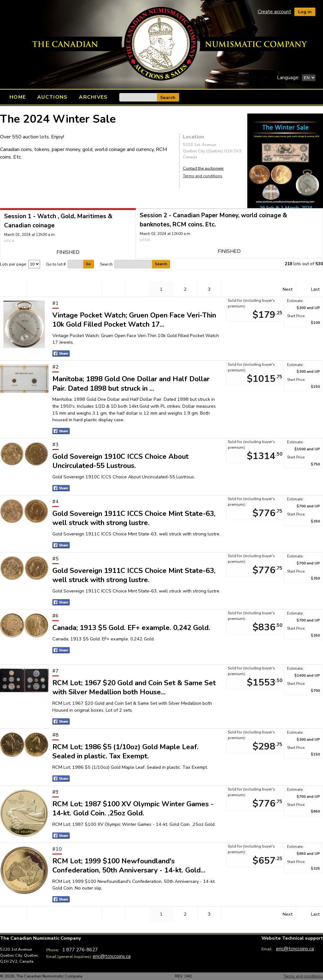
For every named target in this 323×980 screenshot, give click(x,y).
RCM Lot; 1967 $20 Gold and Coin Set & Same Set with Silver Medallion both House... (134, 687)
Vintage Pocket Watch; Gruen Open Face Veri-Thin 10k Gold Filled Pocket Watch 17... (134, 320)
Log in (305, 12)
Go (88, 264)
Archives (93, 97)
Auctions (52, 97)
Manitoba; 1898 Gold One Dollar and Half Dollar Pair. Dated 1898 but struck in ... (131, 383)
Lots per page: (13, 264)
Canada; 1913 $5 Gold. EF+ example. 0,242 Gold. (131, 628)
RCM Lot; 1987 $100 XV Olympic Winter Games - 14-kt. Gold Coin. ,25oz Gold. (133, 808)
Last (315, 289)
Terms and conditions (203, 176)
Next (288, 289)
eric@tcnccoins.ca (112, 956)
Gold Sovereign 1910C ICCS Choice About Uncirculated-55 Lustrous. (120, 461)
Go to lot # (56, 264)
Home (18, 97)
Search (168, 97)
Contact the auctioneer (203, 168)
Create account (274, 12)
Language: (288, 78)
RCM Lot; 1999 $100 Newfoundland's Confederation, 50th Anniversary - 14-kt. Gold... (129, 866)
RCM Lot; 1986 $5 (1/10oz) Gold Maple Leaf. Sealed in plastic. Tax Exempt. (125, 751)
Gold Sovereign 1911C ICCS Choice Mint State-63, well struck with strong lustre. (134, 518)
